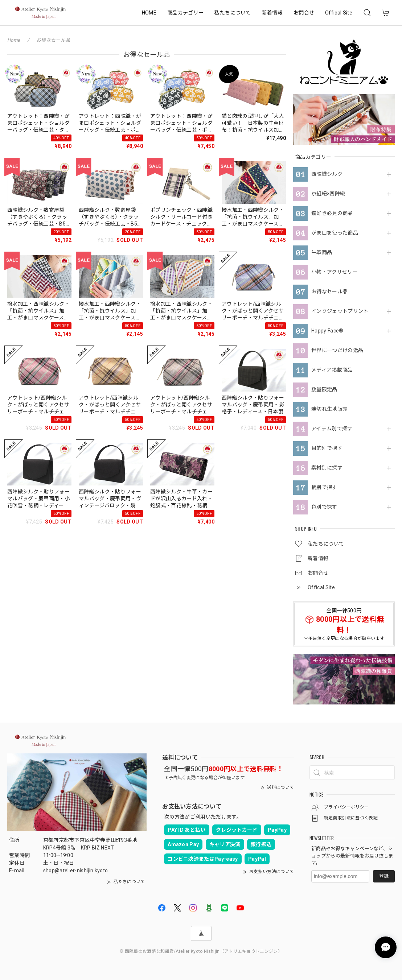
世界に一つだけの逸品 (337, 350)
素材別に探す (327, 468)
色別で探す (324, 507)
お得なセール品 (329, 291)
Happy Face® (327, 331)
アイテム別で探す (332, 429)
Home (14, 40)
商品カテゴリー (185, 13)
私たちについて (233, 13)
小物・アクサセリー (335, 272)
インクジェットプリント (340, 311)
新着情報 (272, 13)
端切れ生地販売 (329, 409)
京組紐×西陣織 (328, 194)
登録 (384, 876)
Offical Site (339, 13)
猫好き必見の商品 (332, 213)
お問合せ (304, 13)
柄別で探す (324, 487)
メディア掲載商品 (332, 370)
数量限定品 (324, 389)
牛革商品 (322, 252)
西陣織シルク (327, 174)
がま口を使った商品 (335, 233)
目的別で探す (327, 448)
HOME (149, 13)
